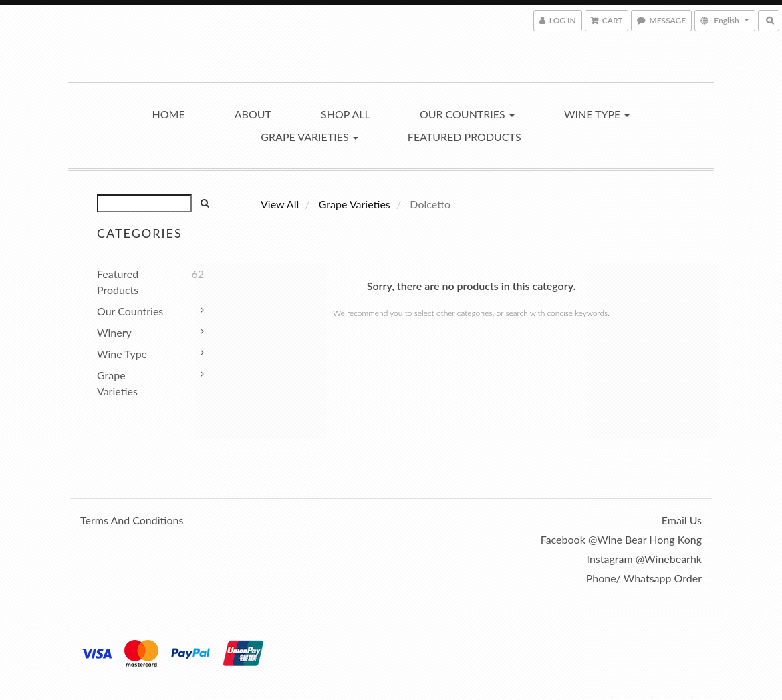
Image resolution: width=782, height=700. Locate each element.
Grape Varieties (309, 137)
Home (169, 114)
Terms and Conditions (132, 520)
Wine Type (597, 114)
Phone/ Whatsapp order (644, 578)
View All (280, 204)
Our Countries (467, 114)
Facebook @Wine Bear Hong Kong (621, 539)
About (253, 114)
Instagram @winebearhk (644, 559)
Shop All (346, 114)
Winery (114, 332)
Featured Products (465, 137)
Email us (682, 520)
